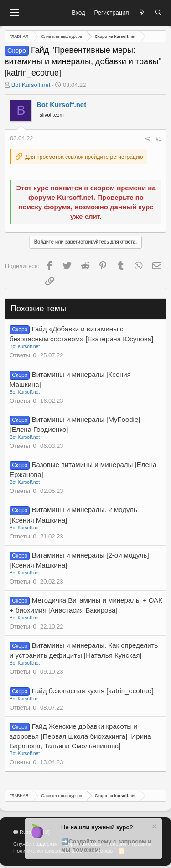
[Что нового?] (142, 13)
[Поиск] (158, 13)
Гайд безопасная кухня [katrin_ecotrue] (93, 691)
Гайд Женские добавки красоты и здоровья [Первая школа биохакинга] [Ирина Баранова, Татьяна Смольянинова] (80, 736)
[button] (14, 13)
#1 (158, 139)
